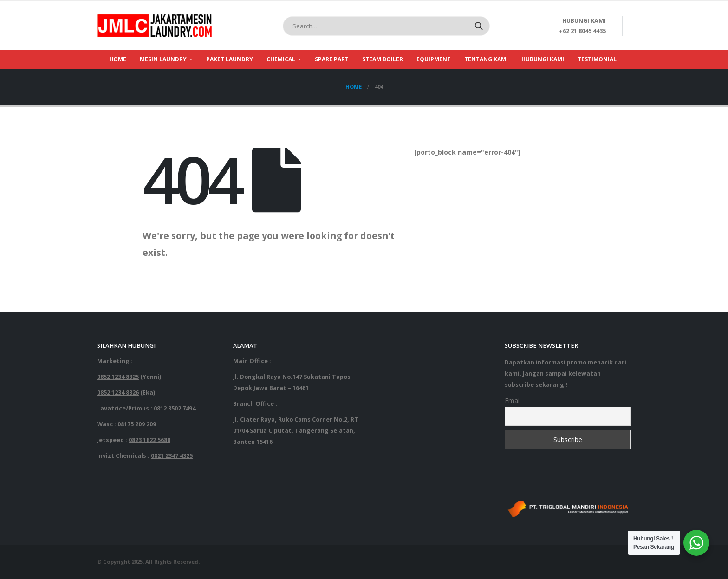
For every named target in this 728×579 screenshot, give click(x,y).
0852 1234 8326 (118, 393)
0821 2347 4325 (172, 456)
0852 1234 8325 (118, 377)
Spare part (332, 59)
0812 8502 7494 (175, 408)
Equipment (434, 59)
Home (118, 59)
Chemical (281, 59)
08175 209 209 (137, 424)
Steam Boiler (383, 59)
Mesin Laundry (163, 59)
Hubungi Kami (543, 59)
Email (513, 400)
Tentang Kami (486, 59)
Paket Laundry (230, 59)
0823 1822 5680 (149, 440)
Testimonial (597, 59)
